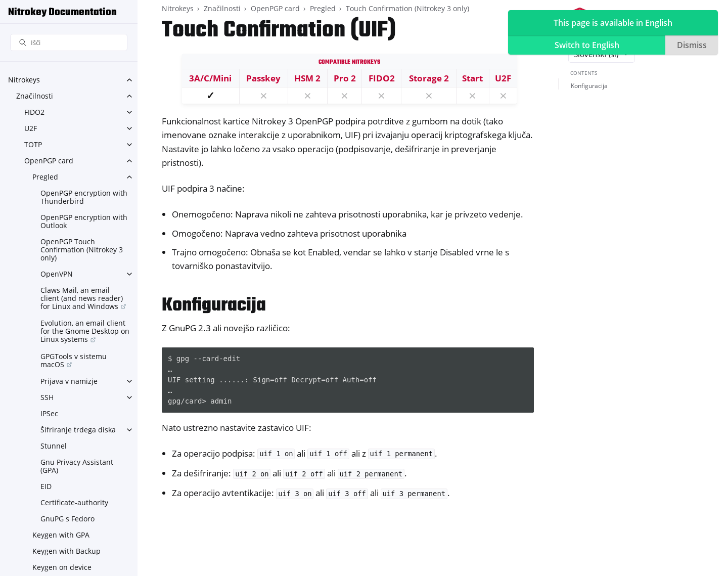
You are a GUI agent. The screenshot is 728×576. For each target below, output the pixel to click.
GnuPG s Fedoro (67, 519)
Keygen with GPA (61, 535)
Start (472, 78)
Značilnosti (35, 96)
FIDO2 (34, 112)
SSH (47, 397)
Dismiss (692, 45)
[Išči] (69, 43)
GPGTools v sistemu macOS (74, 360)
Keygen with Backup (66, 551)
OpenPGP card (49, 161)
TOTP (33, 144)
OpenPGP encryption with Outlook (84, 221)
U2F (31, 128)
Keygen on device (62, 567)
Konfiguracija (589, 86)
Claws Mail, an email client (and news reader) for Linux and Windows (82, 298)
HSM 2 (307, 78)
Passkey (263, 78)
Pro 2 (345, 78)
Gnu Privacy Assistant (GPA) (77, 466)
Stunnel (54, 446)
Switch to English (587, 45)
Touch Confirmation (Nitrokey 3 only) (407, 8)
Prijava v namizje (69, 381)
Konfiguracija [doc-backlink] (214, 306)
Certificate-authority (74, 502)
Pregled (45, 177)
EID (46, 486)
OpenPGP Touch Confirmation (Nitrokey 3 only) (82, 250)
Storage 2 (429, 78)
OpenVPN (57, 274)
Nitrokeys (24, 80)
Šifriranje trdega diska (78, 430)
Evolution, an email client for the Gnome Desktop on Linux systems (85, 331)
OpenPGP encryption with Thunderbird (84, 197)
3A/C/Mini (210, 78)
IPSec (49, 413)
